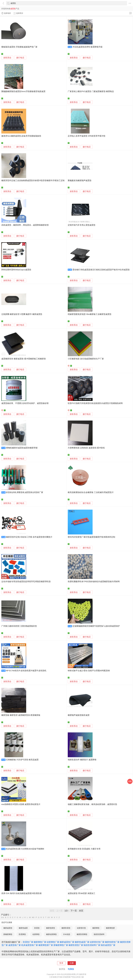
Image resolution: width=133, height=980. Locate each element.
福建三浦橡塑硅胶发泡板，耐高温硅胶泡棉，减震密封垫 (92, 804)
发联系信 (7, 58)
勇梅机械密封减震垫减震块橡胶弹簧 (22, 448)
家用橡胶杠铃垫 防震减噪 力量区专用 (84, 849)
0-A (2, 917)
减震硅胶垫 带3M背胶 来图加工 (81, 893)
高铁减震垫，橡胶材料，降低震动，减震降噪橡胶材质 (25, 225)
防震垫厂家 (28, 942)
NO (33, 917)
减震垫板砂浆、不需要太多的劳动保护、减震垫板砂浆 (25, 403)
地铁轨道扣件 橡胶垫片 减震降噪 (82, 760)
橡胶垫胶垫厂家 (112, 942)
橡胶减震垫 (8, 928)
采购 (130, 781)
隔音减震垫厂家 (108, 945)
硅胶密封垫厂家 (97, 942)
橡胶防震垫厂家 (76, 945)
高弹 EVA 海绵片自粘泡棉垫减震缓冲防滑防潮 (21, 893)
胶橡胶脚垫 (8, 934)
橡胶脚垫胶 (110, 928)
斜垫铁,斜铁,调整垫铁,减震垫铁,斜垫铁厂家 (25, 492)
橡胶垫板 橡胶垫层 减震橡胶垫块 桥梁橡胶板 (21, 715)
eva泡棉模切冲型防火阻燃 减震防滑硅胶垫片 (21, 804)
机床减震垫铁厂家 (30, 945)
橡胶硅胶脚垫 (51, 934)
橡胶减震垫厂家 (67, 942)
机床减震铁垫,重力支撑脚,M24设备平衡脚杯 (25, 849)
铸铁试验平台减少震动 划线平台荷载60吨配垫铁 (89, 671)
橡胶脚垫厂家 (40, 942)
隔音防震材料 (99, 934)
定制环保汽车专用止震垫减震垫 (82, 225)
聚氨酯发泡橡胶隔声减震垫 (80, 181)
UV (49, 917)
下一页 (74, 911)
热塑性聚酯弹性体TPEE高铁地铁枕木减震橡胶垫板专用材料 (94, 582)
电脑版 (71, 969)
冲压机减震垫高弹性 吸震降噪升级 (87, 47)
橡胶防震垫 (66, 928)
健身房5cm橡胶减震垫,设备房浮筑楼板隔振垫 (21, 136)
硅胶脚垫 (36, 934)
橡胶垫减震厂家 (82, 942)
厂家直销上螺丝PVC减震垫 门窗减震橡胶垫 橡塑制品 (91, 91)
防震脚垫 (22, 934)
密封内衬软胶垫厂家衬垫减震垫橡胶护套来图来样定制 (91, 537)
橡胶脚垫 (96, 928)
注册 (72, 963)
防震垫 (37, 928)
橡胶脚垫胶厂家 (46, 945)
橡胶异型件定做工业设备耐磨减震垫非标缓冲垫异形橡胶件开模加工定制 (33, 181)
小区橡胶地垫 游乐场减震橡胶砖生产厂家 (86, 359)
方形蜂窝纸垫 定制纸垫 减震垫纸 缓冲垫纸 (86, 448)
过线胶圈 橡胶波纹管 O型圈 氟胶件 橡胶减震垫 (22, 314)
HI (20, 917)
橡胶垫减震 (23, 928)
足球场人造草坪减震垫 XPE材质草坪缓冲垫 (87, 136)
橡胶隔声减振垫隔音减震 (79, 715)
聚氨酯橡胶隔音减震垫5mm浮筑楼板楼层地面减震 (23, 91)
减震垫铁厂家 (15, 945)
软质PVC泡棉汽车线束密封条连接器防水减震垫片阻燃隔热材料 (95, 403)
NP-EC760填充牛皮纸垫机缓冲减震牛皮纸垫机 (26, 671)
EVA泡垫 (67, 934)
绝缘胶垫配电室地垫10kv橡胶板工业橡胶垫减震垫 (90, 314)
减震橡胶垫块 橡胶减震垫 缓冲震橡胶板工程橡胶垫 (24, 359)
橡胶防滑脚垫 (82, 934)
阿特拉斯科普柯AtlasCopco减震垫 (16, 270)
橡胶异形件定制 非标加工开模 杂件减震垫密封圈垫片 (29, 537)
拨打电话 (20, 58)
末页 (81, 911)
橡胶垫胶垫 (51, 928)
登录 (61, 963)
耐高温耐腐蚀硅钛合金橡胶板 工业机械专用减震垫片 (91, 492)
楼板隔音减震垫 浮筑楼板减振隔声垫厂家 (19, 47)
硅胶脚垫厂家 (53, 942)
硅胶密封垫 (81, 928)
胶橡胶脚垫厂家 (61, 945)
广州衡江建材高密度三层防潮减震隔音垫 (19, 626)
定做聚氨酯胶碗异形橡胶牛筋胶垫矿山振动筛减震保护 (96, 626)
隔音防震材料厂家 (92, 945)
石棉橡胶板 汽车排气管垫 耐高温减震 (22, 760)
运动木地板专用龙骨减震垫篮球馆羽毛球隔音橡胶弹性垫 (26, 582)
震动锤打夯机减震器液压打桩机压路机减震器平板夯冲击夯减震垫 (101, 270)
